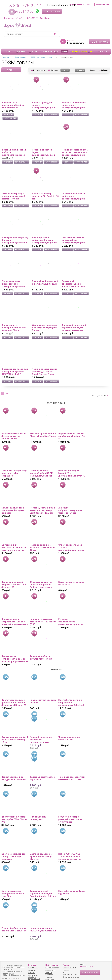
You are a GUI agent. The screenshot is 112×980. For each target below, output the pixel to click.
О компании (33, 968)
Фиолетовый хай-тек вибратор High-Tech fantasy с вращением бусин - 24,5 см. (41, 576)
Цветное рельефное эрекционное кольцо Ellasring (41, 848)
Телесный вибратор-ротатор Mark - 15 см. (41, 649)
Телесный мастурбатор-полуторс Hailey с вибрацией (14, 465)
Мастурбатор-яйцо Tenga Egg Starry (72, 884)
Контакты (102, 43)
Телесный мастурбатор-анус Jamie (43, 770)
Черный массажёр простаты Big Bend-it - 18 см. (45, 188)
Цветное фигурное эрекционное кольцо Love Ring (13, 885)
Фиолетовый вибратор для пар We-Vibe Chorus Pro (14, 811)
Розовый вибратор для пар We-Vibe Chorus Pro (14, 921)
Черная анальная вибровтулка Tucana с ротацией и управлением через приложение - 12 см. (15, 613)
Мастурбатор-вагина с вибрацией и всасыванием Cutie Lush (71, 694)
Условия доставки (66, 971)
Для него (21, 43)
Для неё (9, 43)
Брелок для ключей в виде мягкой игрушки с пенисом (14, 502)
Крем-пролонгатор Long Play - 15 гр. (71, 575)
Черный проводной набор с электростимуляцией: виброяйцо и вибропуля (45, 97)
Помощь (67, 965)
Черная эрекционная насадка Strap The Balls (14, 770)
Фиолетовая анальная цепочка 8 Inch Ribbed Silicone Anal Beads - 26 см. (14, 694)
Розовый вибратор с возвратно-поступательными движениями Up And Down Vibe (41, 731)
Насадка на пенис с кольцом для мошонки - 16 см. (43, 539)
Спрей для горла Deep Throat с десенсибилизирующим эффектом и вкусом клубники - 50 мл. (71, 539)
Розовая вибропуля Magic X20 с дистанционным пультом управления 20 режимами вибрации (72, 465)
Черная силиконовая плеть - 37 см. (69, 730)
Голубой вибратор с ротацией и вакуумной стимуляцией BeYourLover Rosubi (70, 811)
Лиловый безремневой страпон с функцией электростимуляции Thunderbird (74, 319)
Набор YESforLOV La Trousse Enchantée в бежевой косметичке (70, 848)
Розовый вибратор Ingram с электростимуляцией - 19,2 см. (44, 144)
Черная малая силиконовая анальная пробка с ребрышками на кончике (15, 651)
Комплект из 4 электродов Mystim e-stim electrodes (14, 97)
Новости (32, 973)
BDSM (64, 43)
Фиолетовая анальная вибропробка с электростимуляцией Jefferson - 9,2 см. (74, 232)
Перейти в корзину (99, 34)
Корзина (71, 32)
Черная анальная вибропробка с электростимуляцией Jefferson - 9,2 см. (14, 276)
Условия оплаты (69, 968)
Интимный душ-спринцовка (38, 810)
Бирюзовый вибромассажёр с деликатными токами (73, 276)
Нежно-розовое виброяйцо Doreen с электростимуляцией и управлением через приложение (44, 232)
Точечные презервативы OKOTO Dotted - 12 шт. (72, 770)
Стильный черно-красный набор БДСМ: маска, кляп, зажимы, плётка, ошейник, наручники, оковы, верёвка (42, 465)
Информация (52, 965)
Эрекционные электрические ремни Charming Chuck (14, 319)
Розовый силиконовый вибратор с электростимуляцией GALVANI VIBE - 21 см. (74, 97)
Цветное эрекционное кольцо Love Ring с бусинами (13, 848)
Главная (6, 49)
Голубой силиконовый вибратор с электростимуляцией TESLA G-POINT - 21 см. (74, 188)
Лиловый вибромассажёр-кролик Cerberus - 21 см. (71, 502)
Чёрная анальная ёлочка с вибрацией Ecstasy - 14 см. (72, 428)
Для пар (33, 43)
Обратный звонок (52, 11)
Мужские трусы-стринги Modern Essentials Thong (43, 427)
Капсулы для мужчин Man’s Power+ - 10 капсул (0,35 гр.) (43, 613)
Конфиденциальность (72, 977)
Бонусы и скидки (52, 968)
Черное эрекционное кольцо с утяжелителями (43, 921)
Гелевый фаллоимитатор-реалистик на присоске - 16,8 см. (71, 613)
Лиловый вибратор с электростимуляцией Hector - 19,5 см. (14, 188)
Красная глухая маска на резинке (43, 693)
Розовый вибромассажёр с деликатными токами (46, 274)
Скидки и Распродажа (82, 43)
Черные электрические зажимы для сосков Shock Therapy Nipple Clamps (45, 363)
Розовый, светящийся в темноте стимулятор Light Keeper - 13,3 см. (43, 502)
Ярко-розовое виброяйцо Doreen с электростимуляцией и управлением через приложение (16, 232)
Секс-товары (20, 49)
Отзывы (49, 977)
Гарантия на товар (70, 975)
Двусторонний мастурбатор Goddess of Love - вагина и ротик (14, 539)
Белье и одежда (50, 43)
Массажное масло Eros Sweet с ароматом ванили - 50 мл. (14, 428)
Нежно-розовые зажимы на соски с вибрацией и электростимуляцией (75, 144)
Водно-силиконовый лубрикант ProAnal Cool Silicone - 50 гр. (14, 576)
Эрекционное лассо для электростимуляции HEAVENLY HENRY (15, 363)
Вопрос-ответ (51, 970)
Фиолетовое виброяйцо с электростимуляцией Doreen (45, 319)
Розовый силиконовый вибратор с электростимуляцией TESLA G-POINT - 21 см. (15, 144)
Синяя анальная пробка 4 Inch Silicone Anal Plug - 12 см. (15, 731)
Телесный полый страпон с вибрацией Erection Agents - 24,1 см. (43, 885)
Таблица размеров (49, 974)
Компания (33, 965)
